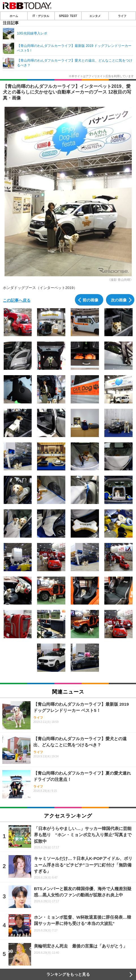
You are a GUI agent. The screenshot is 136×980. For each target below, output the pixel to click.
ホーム (14, 16)
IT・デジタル (41, 16)
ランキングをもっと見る (68, 974)
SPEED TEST (68, 16)
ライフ (122, 16)
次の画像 (119, 300)
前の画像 (90, 300)
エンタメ (95, 16)
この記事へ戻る (17, 300)
